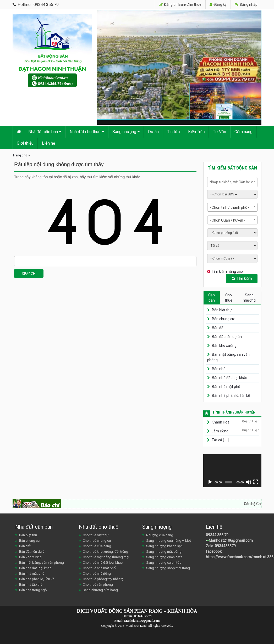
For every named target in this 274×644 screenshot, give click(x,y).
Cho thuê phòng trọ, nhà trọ (103, 579)
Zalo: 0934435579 (221, 546)
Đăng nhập (246, 4)
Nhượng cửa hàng (160, 535)
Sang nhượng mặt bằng (164, 552)
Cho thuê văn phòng (98, 584)
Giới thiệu (25, 143)
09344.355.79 (217, 535)
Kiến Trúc (196, 132)
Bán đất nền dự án (227, 337)
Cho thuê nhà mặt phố (99, 568)
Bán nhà (219, 369)
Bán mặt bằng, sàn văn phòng (42, 563)
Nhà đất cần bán (43, 132)
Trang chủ (20, 155)
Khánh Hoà (221, 422)
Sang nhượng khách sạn (164, 546)
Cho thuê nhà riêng (97, 574)
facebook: (215, 551)
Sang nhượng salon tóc (164, 563)
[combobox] (232, 207)
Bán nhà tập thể (31, 584)
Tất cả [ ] (220, 440)
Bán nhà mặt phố (226, 387)
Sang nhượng (124, 132)
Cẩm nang (243, 132)
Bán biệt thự (222, 310)
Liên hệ (48, 143)
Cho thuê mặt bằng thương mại (106, 557)
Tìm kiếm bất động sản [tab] (232, 168)
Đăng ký (218, 4)
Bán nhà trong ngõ (33, 590)
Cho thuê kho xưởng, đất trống (105, 552)
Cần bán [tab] (212, 298)
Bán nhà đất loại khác (229, 378)
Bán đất (218, 328)
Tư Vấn (220, 132)
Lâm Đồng (220, 431)
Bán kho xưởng (224, 346)
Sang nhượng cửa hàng (100, 590)
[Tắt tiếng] (249, 482)
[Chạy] (210, 482)
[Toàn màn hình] (256, 482)
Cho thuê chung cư (97, 541)
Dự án (153, 132)
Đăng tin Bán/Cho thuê (180, 4)
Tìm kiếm (242, 279)
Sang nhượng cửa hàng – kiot (169, 541)
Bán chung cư (223, 319)
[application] (232, 471)
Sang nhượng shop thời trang (168, 568)
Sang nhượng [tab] (249, 298)
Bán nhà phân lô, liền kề (231, 396)
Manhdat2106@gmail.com (231, 540)
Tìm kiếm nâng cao (227, 272)
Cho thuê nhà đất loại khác (103, 563)
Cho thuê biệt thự (96, 535)
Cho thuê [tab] (229, 298)
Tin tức (173, 132)
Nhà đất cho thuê (85, 132)
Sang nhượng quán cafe (164, 557)
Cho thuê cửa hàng (97, 546)
